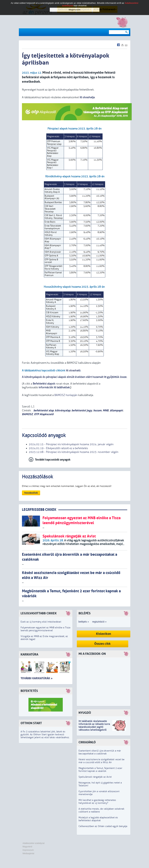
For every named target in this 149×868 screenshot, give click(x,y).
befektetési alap (43, 410)
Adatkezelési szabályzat (34, 843)
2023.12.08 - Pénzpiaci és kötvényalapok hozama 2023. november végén (74, 452)
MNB (106, 410)
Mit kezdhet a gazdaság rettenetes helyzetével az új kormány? (97, 802)
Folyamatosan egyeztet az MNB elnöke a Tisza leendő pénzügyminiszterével (45, 629)
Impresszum (28, 850)
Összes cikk (102, 644)
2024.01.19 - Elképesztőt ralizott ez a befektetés (58, 448)
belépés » (84, 622)
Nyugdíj (85, 713)
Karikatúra (29, 655)
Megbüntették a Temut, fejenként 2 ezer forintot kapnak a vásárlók (100, 770)
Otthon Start (31, 723)
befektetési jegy (82, 410)
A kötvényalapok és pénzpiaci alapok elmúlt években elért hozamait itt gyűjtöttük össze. (74, 377)
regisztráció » (99, 622)
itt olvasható (73, 371)
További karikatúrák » (37, 678)
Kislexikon (104, 634)
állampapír (116, 410)
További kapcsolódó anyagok (53, 460)
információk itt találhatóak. (54, 387)
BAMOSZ (27, 414)
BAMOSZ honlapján (66, 395)
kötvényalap (63, 410)
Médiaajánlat (28, 853)
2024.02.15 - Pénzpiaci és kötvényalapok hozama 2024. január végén (71, 444)
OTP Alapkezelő (44, 414)
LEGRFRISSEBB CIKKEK (39, 510)
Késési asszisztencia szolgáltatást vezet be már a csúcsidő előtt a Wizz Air (102, 761)
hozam (97, 410)
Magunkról (27, 847)
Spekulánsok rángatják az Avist (95, 777)
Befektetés (29, 691)
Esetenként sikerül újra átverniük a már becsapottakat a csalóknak (100, 752)
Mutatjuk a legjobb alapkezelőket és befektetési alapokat (98, 819)
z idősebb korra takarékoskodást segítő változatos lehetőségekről (94, 727)
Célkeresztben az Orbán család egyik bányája (103, 826)
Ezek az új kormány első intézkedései (41, 622)
